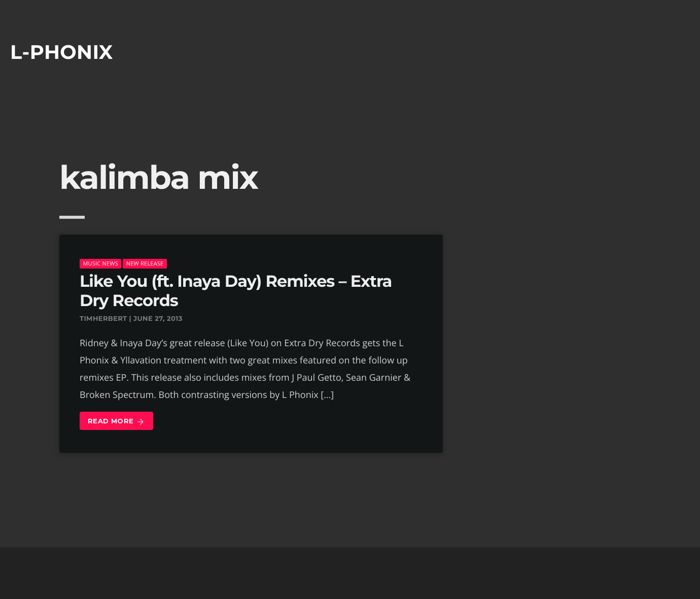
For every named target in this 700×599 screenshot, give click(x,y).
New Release (145, 263)
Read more (116, 422)
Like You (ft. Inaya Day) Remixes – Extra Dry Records (236, 291)
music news (100, 263)
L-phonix (62, 52)
